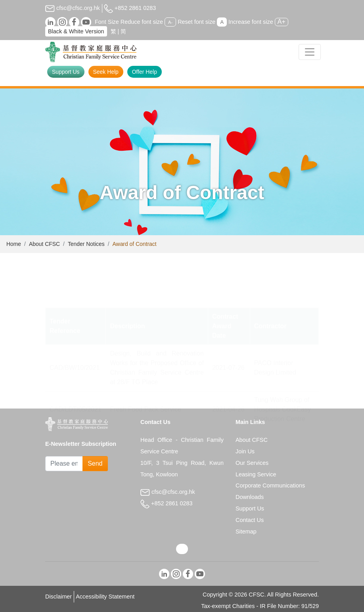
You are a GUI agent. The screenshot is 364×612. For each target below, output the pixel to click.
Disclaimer (58, 597)
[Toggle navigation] (310, 52)
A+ (282, 22)
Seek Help (106, 72)
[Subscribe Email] (64, 464)
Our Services (252, 463)
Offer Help (145, 72)
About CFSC (44, 244)
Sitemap (246, 531)
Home (14, 244)
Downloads (250, 497)
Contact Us (250, 520)
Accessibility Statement (105, 597)
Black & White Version (76, 31)
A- (170, 22)
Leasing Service (256, 474)
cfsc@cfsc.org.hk (73, 8)
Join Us (245, 451)
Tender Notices (86, 244)
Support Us (66, 72)
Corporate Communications (270, 485)
